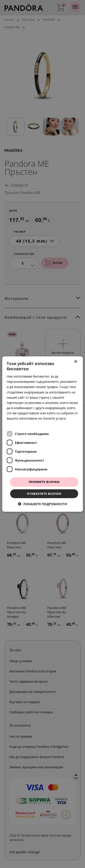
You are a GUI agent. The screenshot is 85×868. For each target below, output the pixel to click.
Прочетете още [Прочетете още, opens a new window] (18, 424)
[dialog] (42, 434)
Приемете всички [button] (44, 482)
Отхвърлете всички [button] (44, 494)
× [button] (76, 362)
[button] (42, 504)
